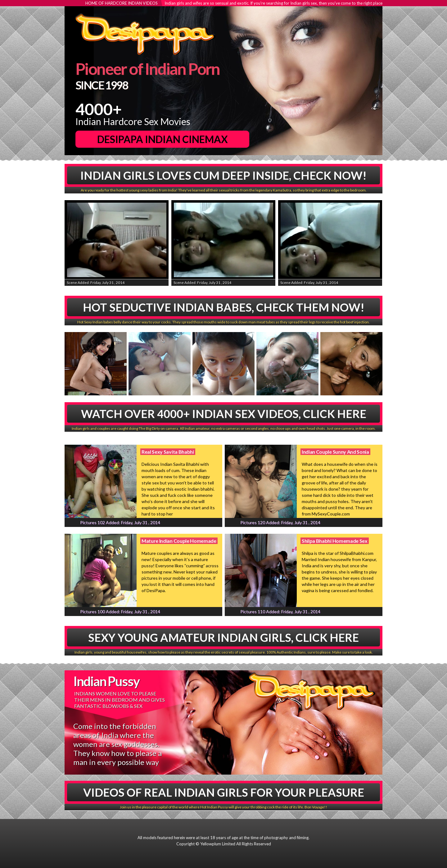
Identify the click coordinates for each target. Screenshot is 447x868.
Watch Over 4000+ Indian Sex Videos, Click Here (224, 414)
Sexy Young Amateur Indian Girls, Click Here (223, 637)
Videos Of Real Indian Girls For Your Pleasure (224, 792)
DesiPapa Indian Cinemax (163, 139)
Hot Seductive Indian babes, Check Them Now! (224, 307)
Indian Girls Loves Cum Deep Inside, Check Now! (223, 175)
